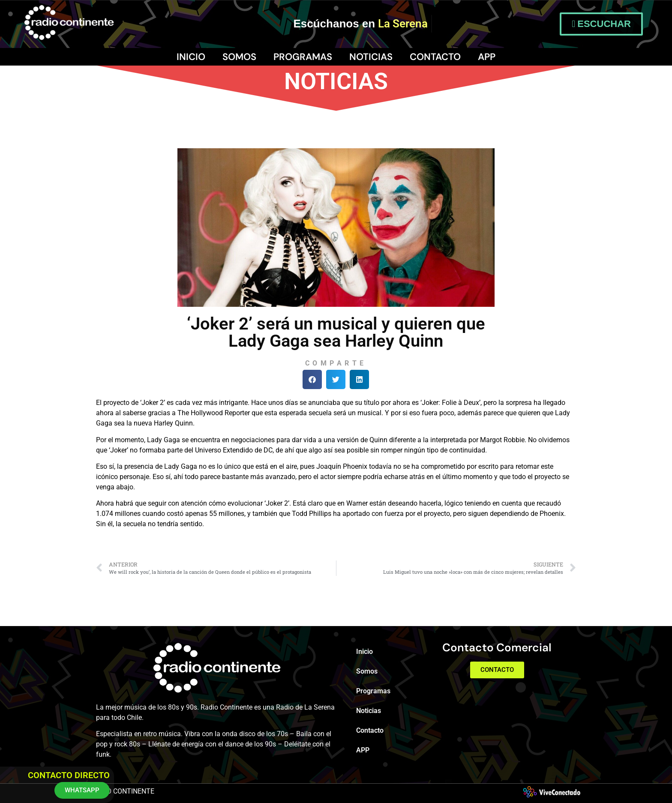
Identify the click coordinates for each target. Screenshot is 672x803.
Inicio (191, 57)
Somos (239, 57)
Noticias (371, 57)
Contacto (435, 57)
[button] (312, 379)
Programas (303, 57)
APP (487, 57)
